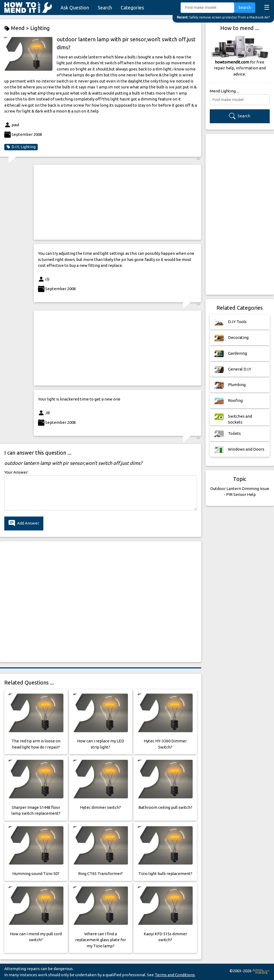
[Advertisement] (117, 202)
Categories (132, 8)
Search (105, 8)
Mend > (17, 28)
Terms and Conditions (175, 975)
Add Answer (24, 523)
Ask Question (75, 8)
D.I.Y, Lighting (21, 147)
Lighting (40, 28)
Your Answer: (16, 472)
